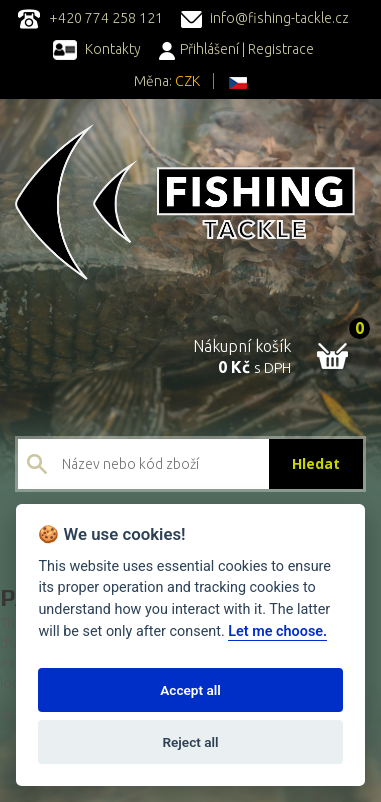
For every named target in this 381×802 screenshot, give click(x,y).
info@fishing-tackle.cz (265, 18)
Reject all (190, 742)
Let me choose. (277, 631)
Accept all (190, 690)
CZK (187, 81)
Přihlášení (199, 49)
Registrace (281, 49)
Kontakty (97, 49)
